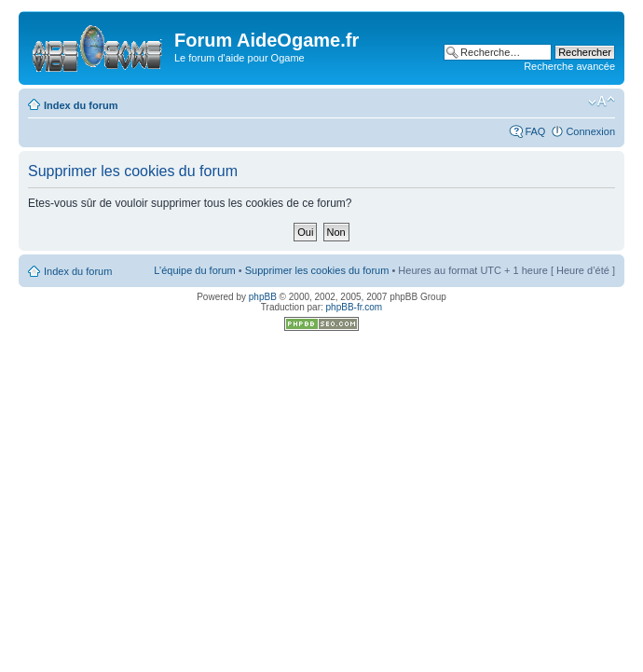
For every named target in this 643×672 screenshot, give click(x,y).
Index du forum (81, 105)
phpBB (263, 297)
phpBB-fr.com (355, 307)
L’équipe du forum (194, 270)
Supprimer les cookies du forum (317, 270)
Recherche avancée (569, 66)
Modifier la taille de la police (602, 102)
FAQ (535, 131)
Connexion (590, 131)
